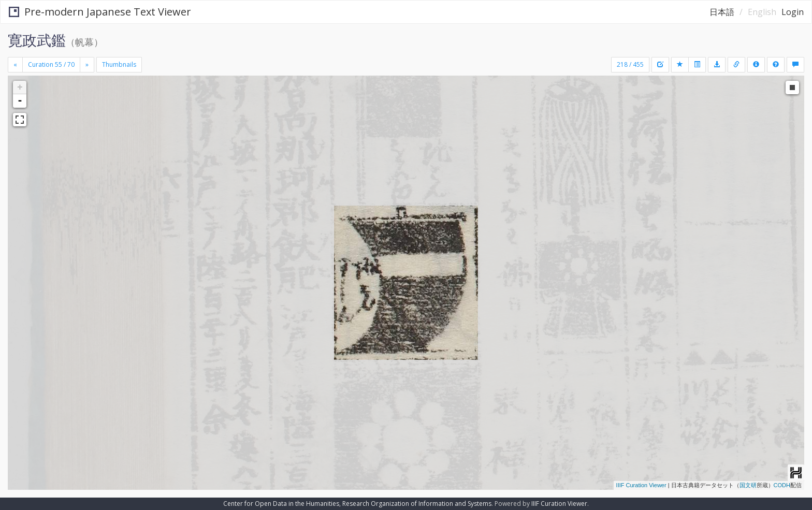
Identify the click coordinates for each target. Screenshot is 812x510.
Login (793, 12)
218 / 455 (630, 64)
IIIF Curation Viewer (641, 485)
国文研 (748, 485)
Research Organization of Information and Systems (417, 504)
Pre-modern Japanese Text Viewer (100, 12)
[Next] (87, 65)
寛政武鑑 (37, 40)
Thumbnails (119, 64)
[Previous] (15, 65)
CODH (782, 485)
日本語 (722, 12)
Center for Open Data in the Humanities (281, 504)
